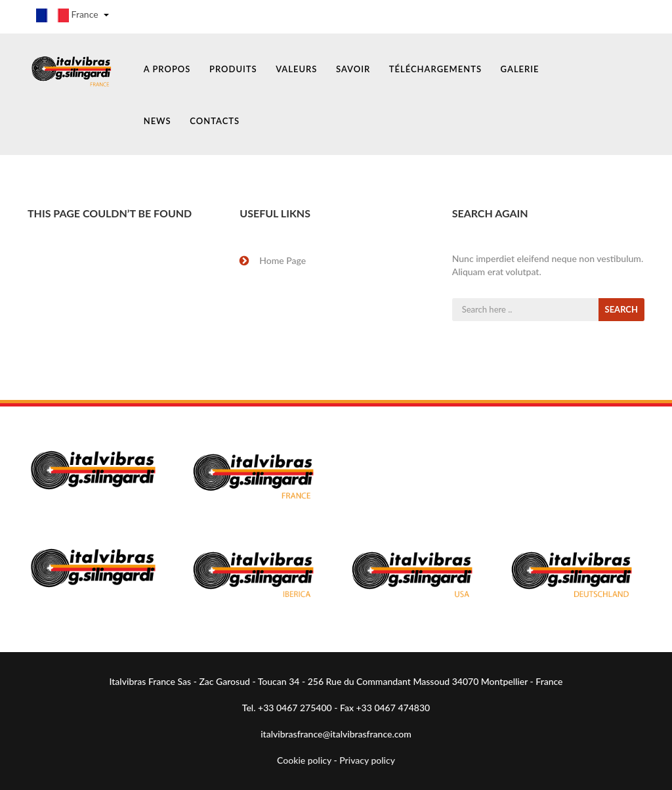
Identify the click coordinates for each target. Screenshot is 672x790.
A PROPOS (167, 69)
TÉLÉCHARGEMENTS (435, 69)
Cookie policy (304, 760)
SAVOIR (353, 69)
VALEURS (296, 69)
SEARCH (621, 309)
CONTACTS (215, 121)
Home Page (283, 260)
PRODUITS (233, 69)
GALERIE (520, 69)
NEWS (157, 121)
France (73, 15)
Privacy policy (367, 760)
